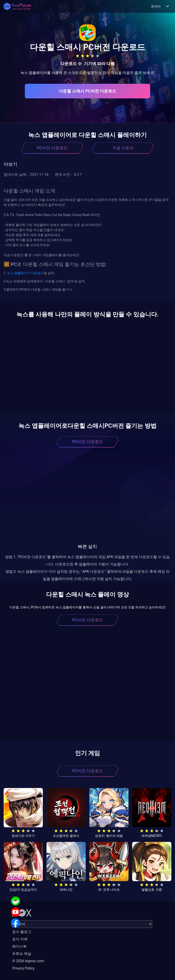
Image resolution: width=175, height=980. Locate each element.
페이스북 (19, 946)
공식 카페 (20, 939)
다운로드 (37, 273)
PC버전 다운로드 (52, 148)
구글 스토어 (123, 148)
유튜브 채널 (22, 954)
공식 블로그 (22, 932)
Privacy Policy (23, 968)
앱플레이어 (22, 273)
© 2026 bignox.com (28, 961)
